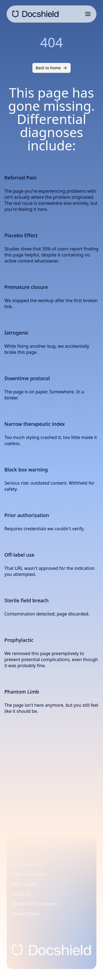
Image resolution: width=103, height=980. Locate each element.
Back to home (52, 68)
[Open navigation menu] (88, 14)
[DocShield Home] (35, 14)
